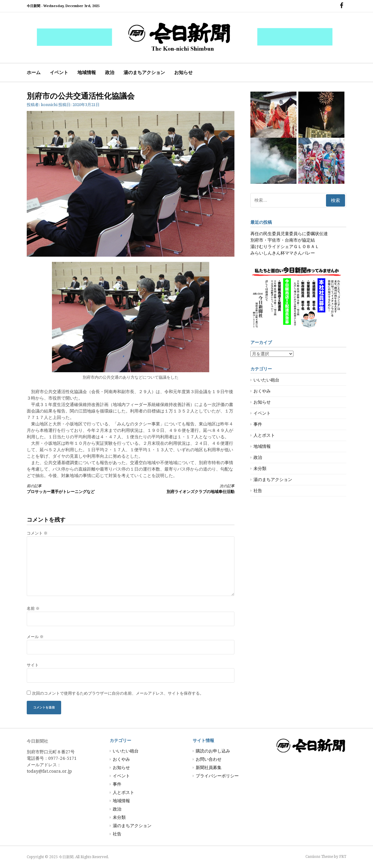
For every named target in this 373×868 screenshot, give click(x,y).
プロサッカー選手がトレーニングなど (73, 489)
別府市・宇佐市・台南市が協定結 (283, 240)
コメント (37, 533)
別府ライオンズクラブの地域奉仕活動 (188, 489)
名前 (33, 608)
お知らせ (183, 73)
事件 (258, 424)
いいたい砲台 (266, 380)
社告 (258, 491)
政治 (110, 73)
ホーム (34, 73)
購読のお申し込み (213, 751)
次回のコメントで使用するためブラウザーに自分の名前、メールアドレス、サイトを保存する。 (118, 693)
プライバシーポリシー (217, 776)
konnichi (49, 105)
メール (35, 637)
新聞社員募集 (209, 767)
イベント (59, 73)
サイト (33, 665)
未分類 (260, 468)
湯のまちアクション (144, 73)
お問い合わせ (209, 759)
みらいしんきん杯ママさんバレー (283, 253)
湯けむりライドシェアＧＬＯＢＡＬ (285, 247)
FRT (343, 857)
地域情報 (87, 73)
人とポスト (264, 435)
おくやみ (262, 391)
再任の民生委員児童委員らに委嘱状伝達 (289, 234)
